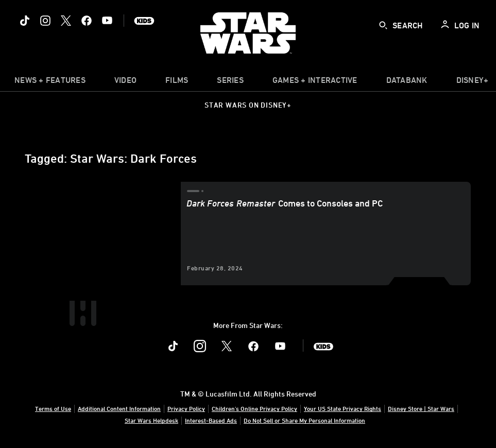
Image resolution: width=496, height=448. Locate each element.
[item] (50, 82)
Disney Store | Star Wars (421, 408)
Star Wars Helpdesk (151, 420)
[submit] (383, 25)
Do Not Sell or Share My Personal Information (304, 420)
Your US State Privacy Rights (343, 408)
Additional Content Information (119, 408)
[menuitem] (125, 82)
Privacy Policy (186, 408)
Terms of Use (53, 408)
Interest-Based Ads (211, 420)
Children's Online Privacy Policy (254, 408)
